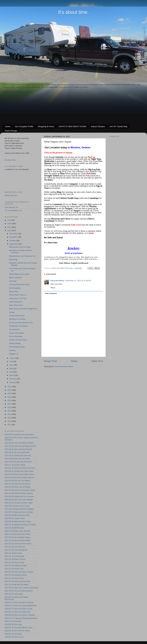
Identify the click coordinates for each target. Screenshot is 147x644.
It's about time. (74, 12)
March (12, 375)
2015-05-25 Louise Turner (15, 518)
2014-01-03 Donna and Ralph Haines (19, 474)
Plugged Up (14, 354)
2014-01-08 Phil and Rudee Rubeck (19, 493)
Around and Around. (17, 316)
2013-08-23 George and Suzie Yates (19, 471)
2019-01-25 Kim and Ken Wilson (17, 631)
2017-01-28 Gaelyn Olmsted (16, 566)
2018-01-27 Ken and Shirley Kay (17, 612)
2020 (10, 393)
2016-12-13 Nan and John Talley (17, 534)
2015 (10, 411)
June (12, 365)
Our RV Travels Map (119, 126)
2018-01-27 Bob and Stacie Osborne (19, 602)
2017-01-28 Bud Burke (14, 553)
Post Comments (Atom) (64, 367)
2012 (10, 421)
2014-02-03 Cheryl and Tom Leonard (19, 496)
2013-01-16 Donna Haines (15, 465)
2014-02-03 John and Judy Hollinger (19, 500)
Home (8, 126)
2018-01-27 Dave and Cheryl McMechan (21, 606)
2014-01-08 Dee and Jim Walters (18, 481)
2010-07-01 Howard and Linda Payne (19, 434)
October (13, 241)
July (11, 362)
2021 (10, 390)
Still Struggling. (15, 288)
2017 (10, 404)
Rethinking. (14, 259)
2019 (10, 397)
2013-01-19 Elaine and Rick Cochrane (20, 468)
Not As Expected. (16, 336)
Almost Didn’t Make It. (18, 295)
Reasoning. (14, 291)
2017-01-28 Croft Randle (14, 556)
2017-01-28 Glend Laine (14, 569)
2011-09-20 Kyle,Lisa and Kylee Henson (20, 446)
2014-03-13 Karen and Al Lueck (17, 506)
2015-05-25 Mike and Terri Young (18, 522)
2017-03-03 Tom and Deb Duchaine (19, 591)
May (11, 368)
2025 (10, 224)
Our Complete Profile (24, 126)
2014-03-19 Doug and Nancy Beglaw (19, 509)
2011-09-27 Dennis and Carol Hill (18, 456)
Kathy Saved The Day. (18, 298)
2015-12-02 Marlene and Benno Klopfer (20, 525)
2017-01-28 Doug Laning (14, 562)
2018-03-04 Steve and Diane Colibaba (20, 615)
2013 (10, 418)
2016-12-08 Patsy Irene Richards (18, 531)
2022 (10, 387)
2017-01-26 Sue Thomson (15, 547)
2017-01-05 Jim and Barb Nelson (18, 537)
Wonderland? (14, 329)
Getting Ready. (15, 343)
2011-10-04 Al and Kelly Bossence (18, 462)
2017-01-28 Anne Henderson (16, 550)
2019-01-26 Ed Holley (13, 634)
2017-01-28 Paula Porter (14, 578)
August (12, 358)
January (13, 382)
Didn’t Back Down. (16, 305)
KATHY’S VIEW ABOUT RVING (73, 126)
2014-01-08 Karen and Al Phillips (18, 487)
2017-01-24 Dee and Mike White (17, 540)
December (14, 234)
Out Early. (13, 281)
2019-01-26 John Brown (14, 637)
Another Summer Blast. (18, 340)
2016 (10, 407)
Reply (53, 288)
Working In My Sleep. (17, 319)
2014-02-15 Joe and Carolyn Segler (19, 503)
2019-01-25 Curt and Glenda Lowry (19, 627)
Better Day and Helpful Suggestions (23, 309)
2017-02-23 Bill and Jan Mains (17, 585)
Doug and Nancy (57, 281)
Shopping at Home (46, 126)
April (11, 372)
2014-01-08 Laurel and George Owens (20, 490)
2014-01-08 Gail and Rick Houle (17, 484)
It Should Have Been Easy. (20, 284)
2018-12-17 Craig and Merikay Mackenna (21, 618)
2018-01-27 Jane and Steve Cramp (18, 609)
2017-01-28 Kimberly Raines (16, 575)
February (13, 379)
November (14, 237)
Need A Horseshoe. (17, 333)
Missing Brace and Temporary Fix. (22, 256)
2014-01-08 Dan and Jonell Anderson (19, 477)
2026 (10, 220)
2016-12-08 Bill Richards (14, 528)
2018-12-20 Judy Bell (13, 621)
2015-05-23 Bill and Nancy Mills (17, 515)
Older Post (97, 361)
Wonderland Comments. (19, 326)
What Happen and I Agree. (19, 274)
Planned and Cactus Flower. (20, 247)
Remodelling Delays (17, 347)
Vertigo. (12, 312)
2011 (10, 425)
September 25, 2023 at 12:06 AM (78, 281)
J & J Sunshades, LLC (13, 210)
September (14, 244)
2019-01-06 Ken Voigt (13, 624)
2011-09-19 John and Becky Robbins (19, 443)
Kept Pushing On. (16, 302)
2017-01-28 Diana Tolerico (15, 559)
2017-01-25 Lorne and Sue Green (18, 544)
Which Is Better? (16, 278)
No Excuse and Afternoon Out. (21, 323)
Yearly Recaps (11, 131)
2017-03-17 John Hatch (14, 594)
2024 (10, 227)
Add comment (51, 293)
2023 (10, 231)
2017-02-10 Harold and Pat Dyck (18, 581)
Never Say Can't (11, 195)
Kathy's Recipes (98, 126)
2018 (10, 400)
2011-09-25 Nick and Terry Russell (18, 449)
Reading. (13, 350)
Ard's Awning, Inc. (12, 207)
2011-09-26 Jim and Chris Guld (17, 452)
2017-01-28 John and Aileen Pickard (19, 572)
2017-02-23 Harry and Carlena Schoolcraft (21, 588)
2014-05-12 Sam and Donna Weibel (19, 512)
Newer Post (50, 361)
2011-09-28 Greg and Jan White (17, 459)
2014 (10, 414)
